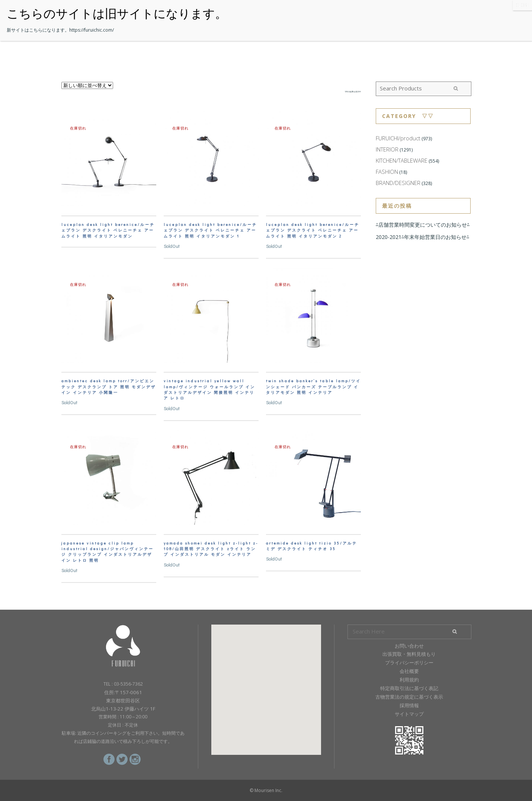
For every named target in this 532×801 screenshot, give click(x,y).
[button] (266, 683)
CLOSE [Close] (522, 5)
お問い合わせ (409, 646)
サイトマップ (409, 714)
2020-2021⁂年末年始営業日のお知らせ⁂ (422, 237)
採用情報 (409, 705)
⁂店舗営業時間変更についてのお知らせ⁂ (423, 225)
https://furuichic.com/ (92, 30)
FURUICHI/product (398, 138)
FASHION (387, 172)
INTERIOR (387, 149)
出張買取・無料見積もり (409, 654)
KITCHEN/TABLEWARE (402, 160)
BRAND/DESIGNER (398, 183)
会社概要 (409, 671)
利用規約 (409, 680)
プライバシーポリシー (409, 663)
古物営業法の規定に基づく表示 (409, 697)
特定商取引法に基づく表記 (409, 688)
